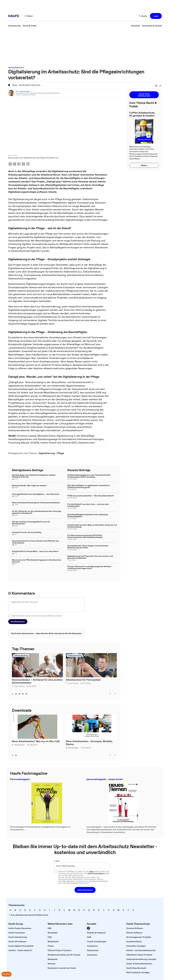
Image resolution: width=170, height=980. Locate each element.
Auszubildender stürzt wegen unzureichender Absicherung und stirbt (88, 547)
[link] (15, 26)
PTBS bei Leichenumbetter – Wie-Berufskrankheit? (91, 496)
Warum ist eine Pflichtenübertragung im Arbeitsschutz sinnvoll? (36, 561)
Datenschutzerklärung (96, 874)
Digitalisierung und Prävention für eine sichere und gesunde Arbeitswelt (90, 557)
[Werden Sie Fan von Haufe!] (88, 928)
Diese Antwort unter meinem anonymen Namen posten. (37, 616)
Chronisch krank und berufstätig (27, 532)
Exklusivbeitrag (21, 656)
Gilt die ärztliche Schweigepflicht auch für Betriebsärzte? (31, 523)
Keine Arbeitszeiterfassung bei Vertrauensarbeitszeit (36, 503)
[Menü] (29, 16)
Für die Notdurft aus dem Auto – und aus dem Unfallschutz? (88, 505)
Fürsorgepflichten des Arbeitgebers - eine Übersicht (36, 494)
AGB (91, 872)
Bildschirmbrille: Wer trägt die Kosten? (29, 486)
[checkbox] (10, 616)
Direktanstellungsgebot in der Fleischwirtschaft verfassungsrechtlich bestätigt (89, 476)
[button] (156, 16)
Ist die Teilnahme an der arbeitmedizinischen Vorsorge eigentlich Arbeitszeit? (36, 512)
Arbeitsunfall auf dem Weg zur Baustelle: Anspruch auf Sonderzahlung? (92, 526)
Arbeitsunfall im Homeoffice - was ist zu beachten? (35, 551)
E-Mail (57, 861)
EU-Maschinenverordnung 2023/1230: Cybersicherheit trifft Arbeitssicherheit (85, 537)
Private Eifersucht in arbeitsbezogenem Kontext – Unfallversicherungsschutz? (90, 568)
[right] (115, 694)
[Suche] (143, 16)
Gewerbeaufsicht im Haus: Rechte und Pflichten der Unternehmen (35, 542)
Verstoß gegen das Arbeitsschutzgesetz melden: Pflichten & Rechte (34, 476)
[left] (110, 694)
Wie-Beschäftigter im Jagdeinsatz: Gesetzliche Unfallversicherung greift (89, 487)
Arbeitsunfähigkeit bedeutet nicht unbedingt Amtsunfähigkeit (88, 516)
